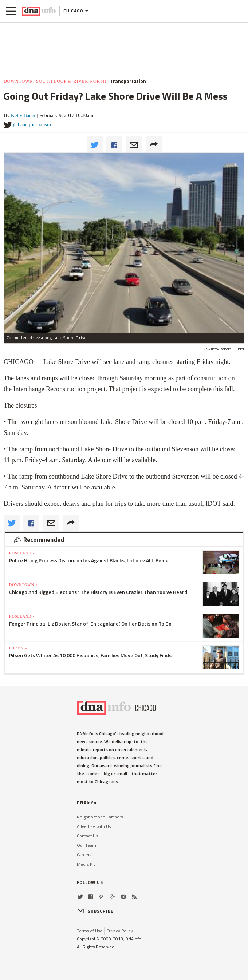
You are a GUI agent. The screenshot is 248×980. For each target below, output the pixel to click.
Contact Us (87, 836)
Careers (84, 855)
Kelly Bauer (23, 116)
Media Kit (86, 864)
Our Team (87, 845)
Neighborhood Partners (100, 817)
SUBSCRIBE (95, 911)
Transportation (128, 81)
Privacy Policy (120, 931)
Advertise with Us (94, 826)
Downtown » (23, 585)
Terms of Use (90, 931)
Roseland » (22, 553)
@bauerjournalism (32, 125)
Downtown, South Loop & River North (55, 81)
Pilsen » (18, 648)
